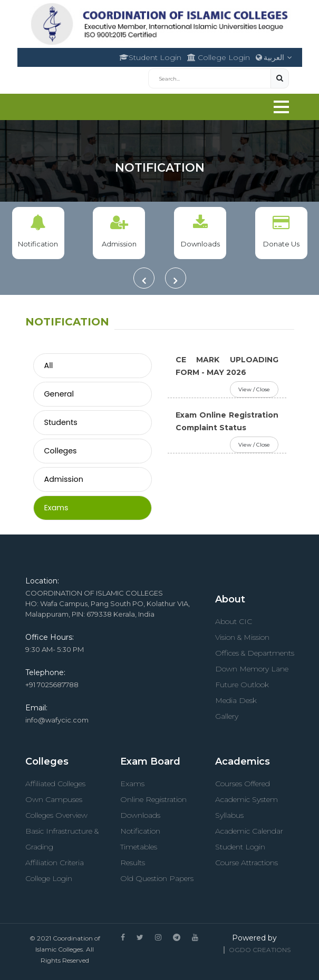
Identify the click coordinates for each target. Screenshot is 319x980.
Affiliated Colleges (55, 784)
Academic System (246, 799)
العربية (274, 57)
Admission (64, 479)
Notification (140, 831)
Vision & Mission (242, 637)
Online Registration (153, 799)
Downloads (140, 815)
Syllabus (229, 815)
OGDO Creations (260, 950)
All (49, 365)
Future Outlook (242, 685)
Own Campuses (54, 799)
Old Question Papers (157, 878)
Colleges (61, 451)
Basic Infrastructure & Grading (62, 839)
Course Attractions (246, 863)
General (59, 394)
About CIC (234, 621)
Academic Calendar (249, 831)
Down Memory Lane (252, 669)
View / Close (254, 389)
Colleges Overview (56, 815)
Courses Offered (243, 784)
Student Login (150, 57)
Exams (56, 508)
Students (61, 422)
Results (133, 863)
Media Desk (236, 700)
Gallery (227, 716)
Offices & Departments (255, 653)
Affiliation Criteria (55, 863)
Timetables (139, 847)
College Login (219, 57)
